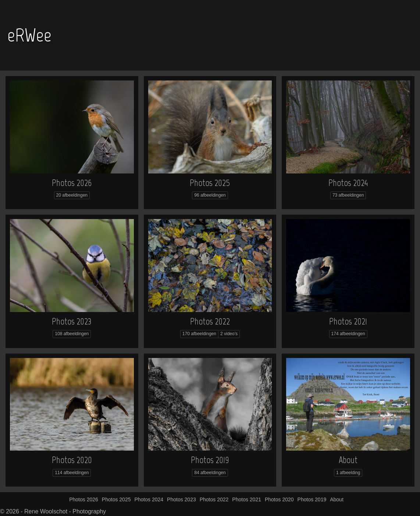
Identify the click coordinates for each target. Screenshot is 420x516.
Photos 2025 (210, 183)
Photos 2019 (210, 460)
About (348, 460)
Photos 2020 (72, 460)
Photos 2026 (72, 183)
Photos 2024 (348, 183)
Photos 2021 (348, 321)
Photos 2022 (210, 321)
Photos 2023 (72, 321)
